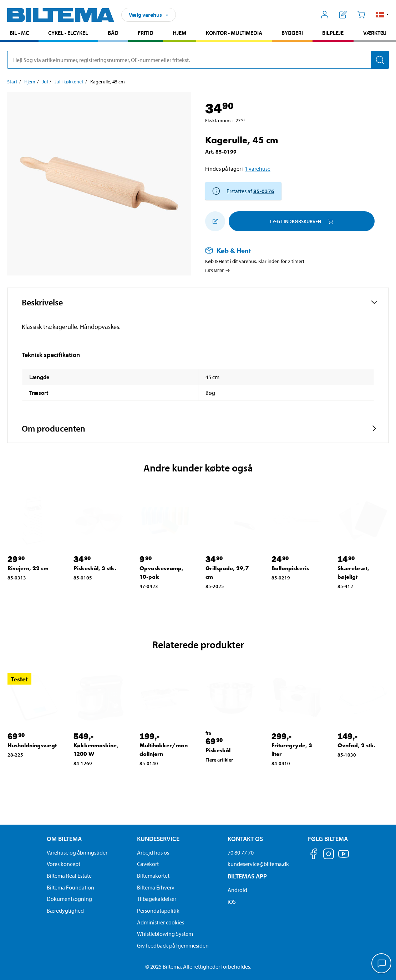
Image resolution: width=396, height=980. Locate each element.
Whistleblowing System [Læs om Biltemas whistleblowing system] (165, 934)
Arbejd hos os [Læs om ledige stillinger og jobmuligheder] (153, 852)
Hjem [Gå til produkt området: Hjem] (179, 33)
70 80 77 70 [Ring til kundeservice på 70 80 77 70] (241, 852)
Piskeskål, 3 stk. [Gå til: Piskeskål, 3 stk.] (95, 568)
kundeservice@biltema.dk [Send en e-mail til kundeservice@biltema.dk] (258, 864)
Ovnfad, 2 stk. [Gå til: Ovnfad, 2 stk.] (357, 745)
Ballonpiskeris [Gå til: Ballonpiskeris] (290, 568)
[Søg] (380, 60)
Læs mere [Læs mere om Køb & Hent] (218, 270)
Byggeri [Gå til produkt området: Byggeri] (292, 33)
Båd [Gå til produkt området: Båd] (113, 33)
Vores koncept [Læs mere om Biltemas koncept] (64, 864)
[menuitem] (19, 34)
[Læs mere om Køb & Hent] (290, 250)
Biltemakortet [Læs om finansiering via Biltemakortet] (153, 876)
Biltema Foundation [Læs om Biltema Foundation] (70, 887)
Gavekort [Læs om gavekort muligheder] (148, 864)
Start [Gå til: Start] (12, 82)
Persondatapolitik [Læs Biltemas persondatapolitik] (158, 911)
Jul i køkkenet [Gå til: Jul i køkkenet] (69, 82)
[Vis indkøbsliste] (343, 15)
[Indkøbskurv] (361, 15)
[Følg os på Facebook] (314, 855)
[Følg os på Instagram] (329, 855)
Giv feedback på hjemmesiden (173, 945)
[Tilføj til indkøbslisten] (215, 221)
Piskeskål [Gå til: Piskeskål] (218, 750)
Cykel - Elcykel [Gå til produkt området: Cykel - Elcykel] (68, 33)
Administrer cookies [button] (161, 922)
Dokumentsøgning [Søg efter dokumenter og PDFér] (69, 899)
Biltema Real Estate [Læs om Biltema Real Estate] (69, 876)
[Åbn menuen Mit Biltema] (325, 15)
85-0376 (264, 191)
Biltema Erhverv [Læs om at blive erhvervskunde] (156, 887)
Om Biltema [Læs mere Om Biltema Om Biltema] (64, 839)
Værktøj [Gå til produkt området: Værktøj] (375, 33)
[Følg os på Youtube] (344, 857)
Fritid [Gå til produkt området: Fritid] (146, 33)
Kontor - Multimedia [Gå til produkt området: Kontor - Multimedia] (234, 33)
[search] (198, 60)
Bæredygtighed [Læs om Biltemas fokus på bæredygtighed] (65, 911)
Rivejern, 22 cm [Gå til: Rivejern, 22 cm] (28, 568)
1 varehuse (258, 169)
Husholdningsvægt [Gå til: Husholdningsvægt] (32, 745)
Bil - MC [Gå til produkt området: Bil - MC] (19, 33)
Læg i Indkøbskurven (302, 221)
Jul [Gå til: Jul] (45, 82)
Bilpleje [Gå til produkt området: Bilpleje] (333, 33)
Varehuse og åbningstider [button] (77, 852)
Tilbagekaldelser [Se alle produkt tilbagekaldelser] (157, 899)
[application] (382, 964)
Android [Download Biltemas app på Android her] (237, 890)
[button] (382, 15)
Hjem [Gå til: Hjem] (30, 82)
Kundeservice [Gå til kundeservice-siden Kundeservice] (158, 839)
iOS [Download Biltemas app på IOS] (232, 902)
